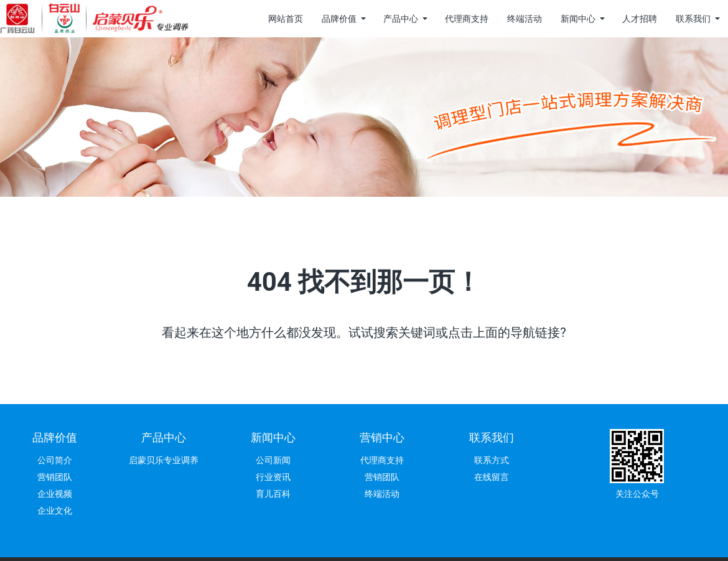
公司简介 (55, 460)
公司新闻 (273, 460)
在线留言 (492, 477)
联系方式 (492, 460)
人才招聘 (640, 19)
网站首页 (286, 19)
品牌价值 (339, 19)
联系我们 (693, 19)
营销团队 (55, 477)
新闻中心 (578, 19)
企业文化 (55, 511)
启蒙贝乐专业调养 (164, 460)
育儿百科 (273, 494)
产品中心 (401, 19)
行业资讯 (273, 477)
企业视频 (55, 494)
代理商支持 (467, 19)
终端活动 (525, 19)
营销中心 (382, 437)
